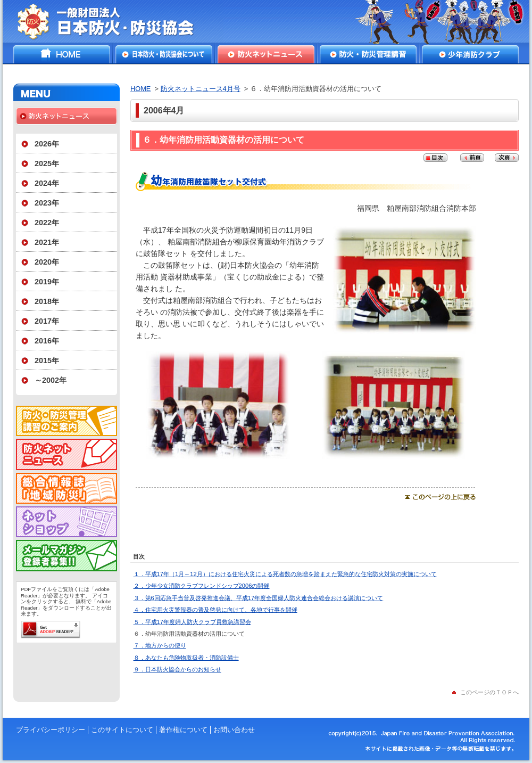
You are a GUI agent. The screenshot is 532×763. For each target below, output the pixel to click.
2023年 (47, 203)
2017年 (47, 321)
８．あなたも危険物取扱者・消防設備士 (186, 658)
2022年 (47, 223)
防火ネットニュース (266, 54)
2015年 (47, 360)
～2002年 (51, 380)
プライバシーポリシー (51, 730)
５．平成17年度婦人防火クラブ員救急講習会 (192, 622)
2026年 (47, 144)
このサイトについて (122, 730)
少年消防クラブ (470, 54)
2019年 (47, 282)
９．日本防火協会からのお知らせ (177, 669)
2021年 (47, 242)
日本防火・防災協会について (164, 54)
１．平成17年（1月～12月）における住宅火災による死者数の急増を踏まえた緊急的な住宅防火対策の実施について (285, 574)
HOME (62, 54)
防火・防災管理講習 (368, 54)
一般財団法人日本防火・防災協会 (113, 21)
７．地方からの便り (160, 645)
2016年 (47, 341)
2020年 (47, 262)
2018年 (47, 301)
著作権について (183, 730)
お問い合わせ (234, 730)
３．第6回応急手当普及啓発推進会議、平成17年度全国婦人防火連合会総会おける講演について (259, 598)
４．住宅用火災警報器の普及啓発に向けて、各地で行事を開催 (215, 610)
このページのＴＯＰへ (489, 692)
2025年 (47, 163)
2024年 (47, 183)
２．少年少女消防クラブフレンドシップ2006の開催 (202, 586)
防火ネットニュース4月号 (201, 89)
